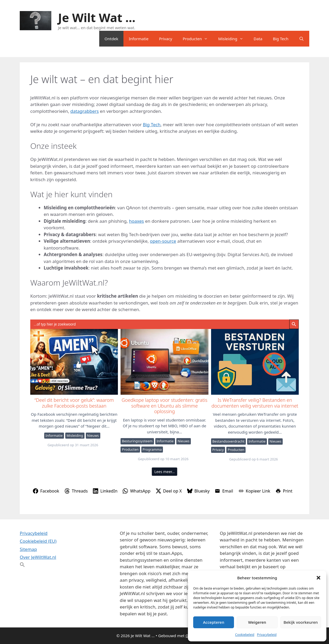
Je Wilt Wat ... (97, 17)
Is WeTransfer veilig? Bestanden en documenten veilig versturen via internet (255, 362)
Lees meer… (165, 472)
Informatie (139, 39)
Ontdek (111, 39)
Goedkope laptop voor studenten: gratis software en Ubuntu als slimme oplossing (164, 362)
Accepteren (214, 622)
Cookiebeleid (245, 635)
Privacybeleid (267, 635)
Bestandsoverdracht (228, 441)
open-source (163, 241)
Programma (152, 449)
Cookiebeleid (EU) (38, 541)
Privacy (166, 39)
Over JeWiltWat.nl (38, 557)
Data (258, 39)
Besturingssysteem (137, 441)
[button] (318, 578)
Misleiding (233, 39)
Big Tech (281, 39)
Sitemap (28, 549)
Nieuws (93, 435)
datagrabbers (84, 111)
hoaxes (136, 221)
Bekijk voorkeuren (301, 622)
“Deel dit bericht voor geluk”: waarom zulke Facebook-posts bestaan (74, 362)
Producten (198, 39)
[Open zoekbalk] (301, 39)
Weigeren (257, 622)
